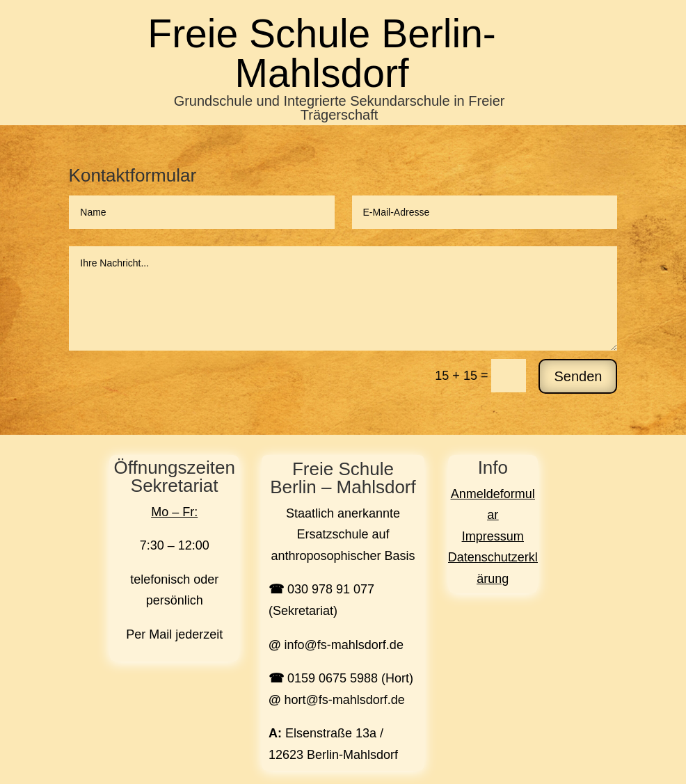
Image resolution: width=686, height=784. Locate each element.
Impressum (493, 536)
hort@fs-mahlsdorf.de (345, 700)
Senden (578, 376)
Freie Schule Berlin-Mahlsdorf (322, 53)
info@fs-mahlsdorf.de (344, 645)
